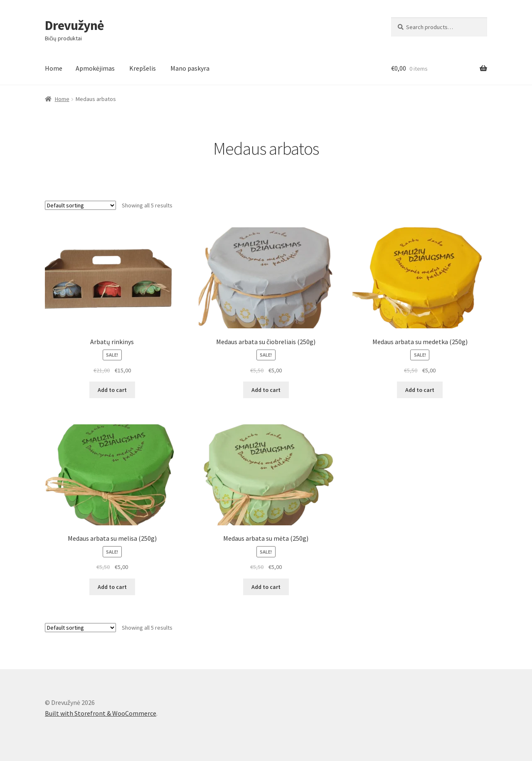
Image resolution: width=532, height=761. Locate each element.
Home (54, 68)
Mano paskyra (190, 68)
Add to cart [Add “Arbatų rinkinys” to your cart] (112, 390)
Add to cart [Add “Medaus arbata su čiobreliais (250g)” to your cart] (266, 390)
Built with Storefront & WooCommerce (101, 713)
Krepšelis (143, 68)
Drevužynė (74, 25)
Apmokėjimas (95, 68)
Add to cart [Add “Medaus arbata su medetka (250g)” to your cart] (420, 390)
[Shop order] (80, 205)
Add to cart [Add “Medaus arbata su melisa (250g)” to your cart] (112, 587)
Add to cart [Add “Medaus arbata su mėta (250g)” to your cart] (266, 587)
